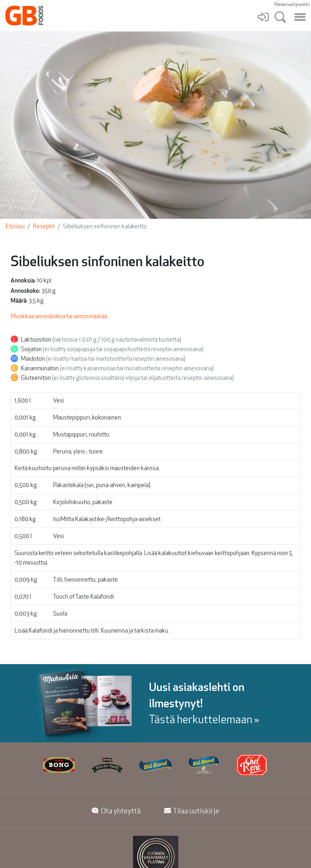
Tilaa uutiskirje (192, 811)
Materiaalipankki (292, 4)
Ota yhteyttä (116, 811)
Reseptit (44, 226)
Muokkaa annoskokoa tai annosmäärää (59, 316)
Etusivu (15, 226)
